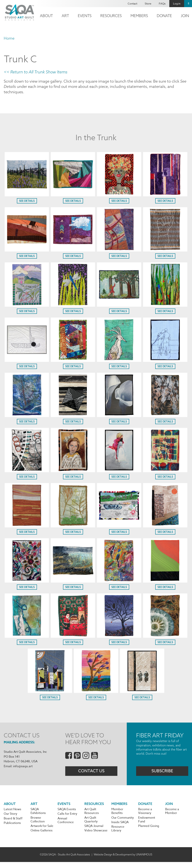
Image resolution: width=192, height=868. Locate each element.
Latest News (12, 813)
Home (9, 38)
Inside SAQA (120, 827)
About (46, 16)
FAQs (162, 3)
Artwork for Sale (42, 832)
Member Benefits (117, 815)
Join (169, 807)
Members (139, 16)
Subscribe (162, 774)
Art (65, 16)
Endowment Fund (147, 824)
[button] (27, 196)
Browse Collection (38, 824)
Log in (177, 3)
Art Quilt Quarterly (91, 824)
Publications (12, 828)
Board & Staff (13, 823)
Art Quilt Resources (92, 815)
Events (85, 16)
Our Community (123, 822)
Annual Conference (66, 825)
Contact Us (91, 774)
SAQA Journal (94, 832)
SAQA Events (67, 813)
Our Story (10, 818)
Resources (111, 16)
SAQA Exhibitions (38, 815)
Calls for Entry (67, 818)
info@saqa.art (23, 768)
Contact (132, 3)
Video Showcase (96, 836)
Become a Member (172, 815)
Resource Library (118, 834)
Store (148, 3)
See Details (27, 203)
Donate (164, 16)
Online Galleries (42, 836)
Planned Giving (149, 832)
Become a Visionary (145, 815)
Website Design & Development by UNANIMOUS (123, 860)
